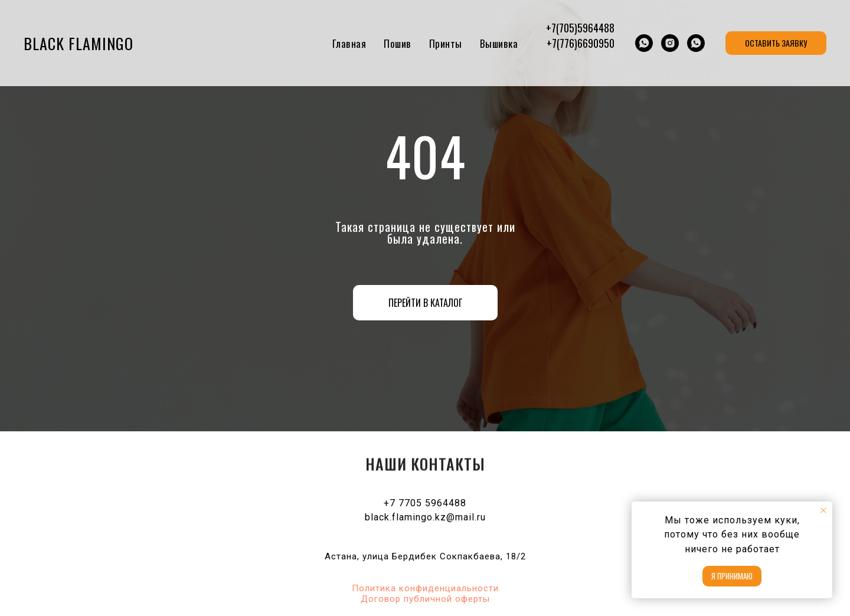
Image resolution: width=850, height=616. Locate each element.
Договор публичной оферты (425, 599)
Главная (349, 43)
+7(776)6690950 (581, 43)
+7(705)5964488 (580, 28)
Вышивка (499, 43)
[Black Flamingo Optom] (670, 43)
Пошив (398, 43)
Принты (446, 43)
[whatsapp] (644, 43)
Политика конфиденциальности (425, 588)
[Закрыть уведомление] (823, 510)
